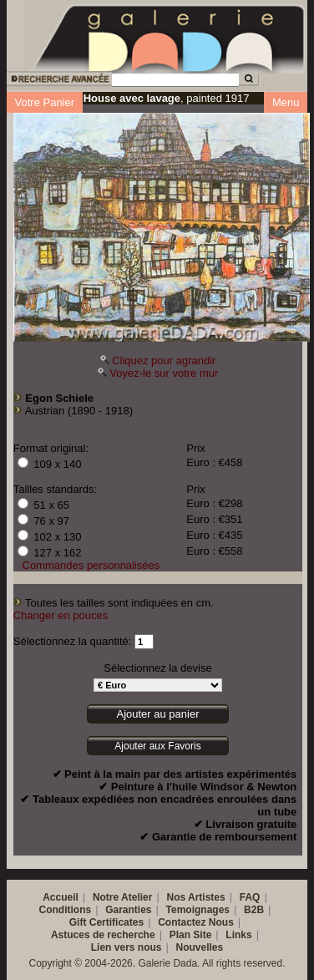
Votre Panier (45, 102)
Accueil (61, 897)
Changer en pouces (61, 615)
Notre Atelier (123, 897)
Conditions (66, 910)
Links (238, 935)
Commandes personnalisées (91, 565)
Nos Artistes (195, 897)
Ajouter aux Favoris (157, 746)
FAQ (250, 897)
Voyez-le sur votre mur (164, 373)
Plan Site (191, 935)
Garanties (128, 910)
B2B (254, 910)
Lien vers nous (127, 947)
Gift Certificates (106, 922)
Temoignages (198, 910)
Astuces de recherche (103, 935)
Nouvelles (200, 947)
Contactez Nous (196, 922)
